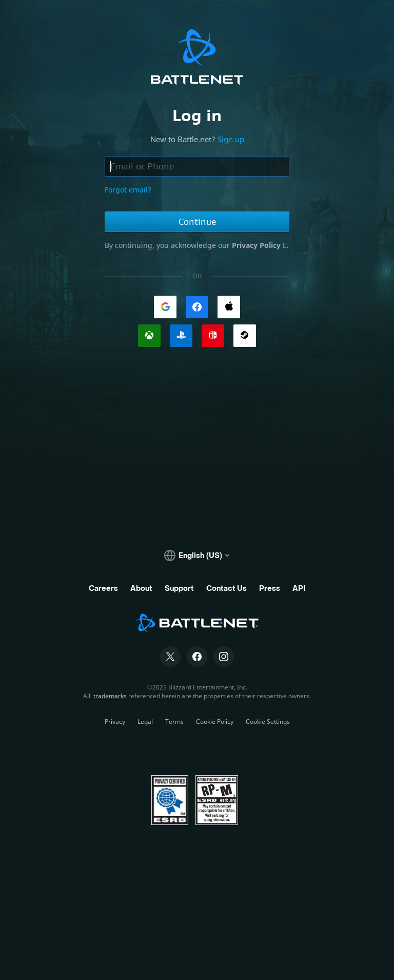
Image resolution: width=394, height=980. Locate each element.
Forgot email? (128, 190)
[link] (165, 307)
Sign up (231, 139)
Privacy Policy (257, 245)
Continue (197, 222)
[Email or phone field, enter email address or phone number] (197, 166)
